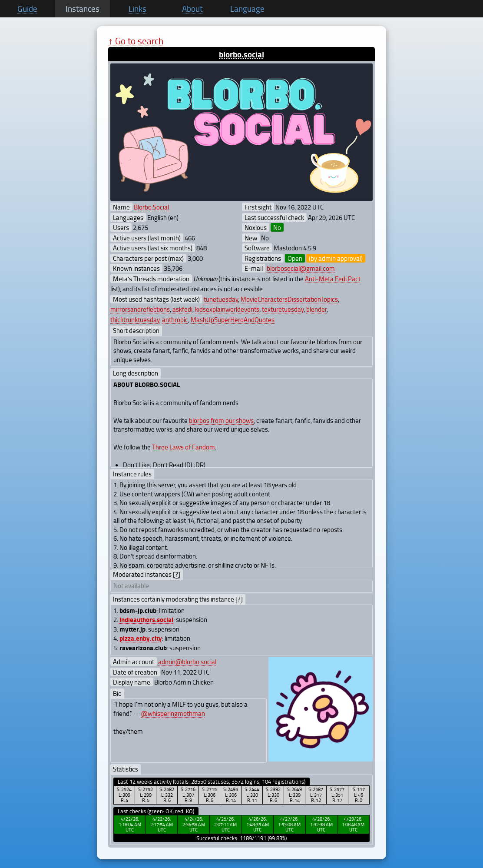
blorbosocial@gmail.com (301, 268)
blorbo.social (241, 54)
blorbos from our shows (221, 420)
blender (316, 309)
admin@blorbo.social (187, 662)
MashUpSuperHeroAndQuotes (233, 319)
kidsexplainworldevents (227, 309)
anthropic (175, 319)
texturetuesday (283, 309)
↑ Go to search (136, 41)
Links (137, 9)
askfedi (182, 309)
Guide (27, 9)
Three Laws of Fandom (184, 447)
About (192, 9)
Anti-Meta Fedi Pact (333, 279)
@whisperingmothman (173, 713)
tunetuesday (221, 299)
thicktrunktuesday (135, 319)
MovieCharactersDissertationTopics (289, 299)
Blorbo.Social (151, 207)
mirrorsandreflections (140, 309)
